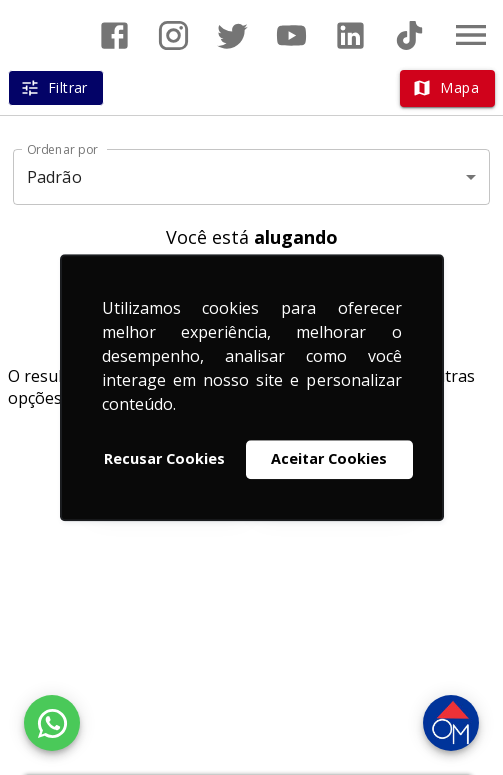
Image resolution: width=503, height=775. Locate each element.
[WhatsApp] (52, 723)
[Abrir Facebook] (114, 35)
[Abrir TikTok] (409, 35)
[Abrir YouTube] (291, 35)
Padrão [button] (54, 177)
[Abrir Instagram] (173, 35)
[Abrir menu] (471, 35)
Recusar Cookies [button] (164, 459)
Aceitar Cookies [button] (329, 459)
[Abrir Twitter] (232, 35)
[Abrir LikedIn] (350, 35)
